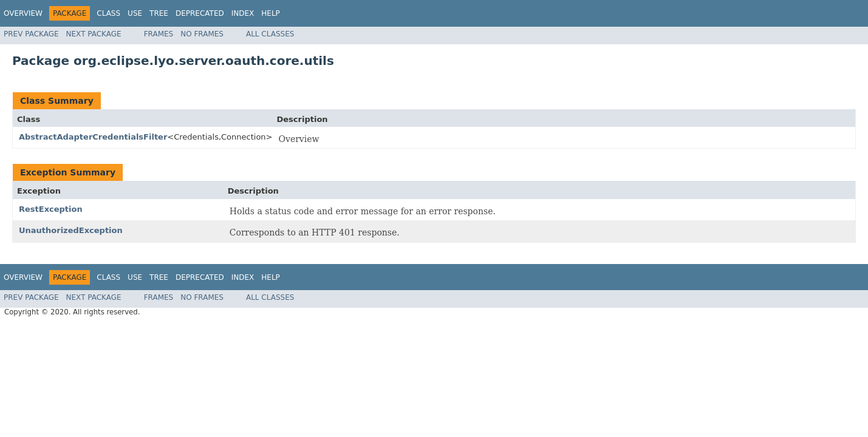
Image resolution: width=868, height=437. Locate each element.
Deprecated (200, 13)
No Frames (202, 34)
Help (271, 13)
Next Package (94, 34)
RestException (51, 209)
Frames (159, 34)
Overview (23, 13)
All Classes (270, 34)
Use (135, 13)
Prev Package (31, 34)
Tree (159, 13)
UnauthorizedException (71, 230)
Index (243, 13)
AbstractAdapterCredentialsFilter (93, 137)
